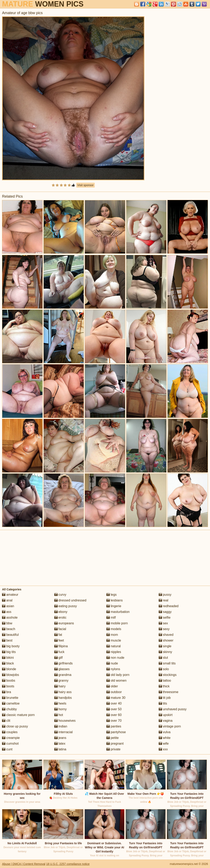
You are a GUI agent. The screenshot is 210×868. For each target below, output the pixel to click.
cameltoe (11, 703)
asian (8, 606)
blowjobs (11, 675)
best (7, 640)
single (165, 646)
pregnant (115, 744)
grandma (63, 675)
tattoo (165, 681)
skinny (165, 652)
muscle (114, 640)
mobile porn (117, 623)
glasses (62, 669)
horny (60, 709)
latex (60, 744)
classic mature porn (18, 715)
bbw (7, 623)
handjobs (63, 698)
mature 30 (116, 698)
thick (164, 686)
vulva (165, 732)
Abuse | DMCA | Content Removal (24, 864)
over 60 (114, 715)
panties (114, 726)
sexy (164, 629)
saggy (165, 612)
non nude (115, 658)
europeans (64, 623)
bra (7, 692)
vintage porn (170, 726)
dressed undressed (70, 600)
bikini (8, 658)
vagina (166, 721)
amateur (10, 595)
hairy (60, 686)
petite (113, 738)
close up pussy (15, 726)
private (113, 749)
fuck (59, 652)
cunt (7, 749)
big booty (11, 646)
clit (6, 721)
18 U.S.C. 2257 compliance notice (68, 864)
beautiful (10, 635)
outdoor (114, 692)
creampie (11, 738)
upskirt (166, 715)
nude (112, 663)
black (8, 663)
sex (163, 623)
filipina (61, 646)
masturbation (118, 612)
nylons (113, 669)
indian (61, 726)
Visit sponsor (86, 185)
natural (114, 646)
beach (9, 629)
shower (166, 640)
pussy (165, 595)
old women (116, 681)
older (112, 686)
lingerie (114, 606)
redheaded (169, 606)
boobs (9, 681)
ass (7, 612)
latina (60, 749)
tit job (165, 698)
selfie (165, 618)
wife (164, 744)
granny (61, 681)
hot (59, 715)
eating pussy (66, 606)
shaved (166, 635)
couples (10, 732)
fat (58, 635)
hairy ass (63, 692)
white (165, 738)
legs (112, 595)
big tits (9, 652)
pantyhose (116, 732)
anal (7, 600)
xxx (163, 749)
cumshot (10, 744)
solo (164, 669)
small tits (167, 663)
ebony (61, 612)
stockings (168, 675)
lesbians (115, 600)
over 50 (114, 709)
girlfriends (64, 663)
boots (8, 686)
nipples (114, 652)
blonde (9, 669)
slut (163, 658)
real (164, 600)
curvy (60, 595)
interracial (64, 732)
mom (112, 635)
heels (60, 703)
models (114, 629)
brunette (10, 698)
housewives (65, 721)
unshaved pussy (173, 709)
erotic (60, 618)
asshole (10, 618)
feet (59, 640)
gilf (59, 658)
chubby (9, 709)
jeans (60, 738)
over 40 (114, 703)
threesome (169, 692)
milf (111, 618)
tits (163, 703)
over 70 (114, 721)
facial (60, 629)
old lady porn (118, 675)
